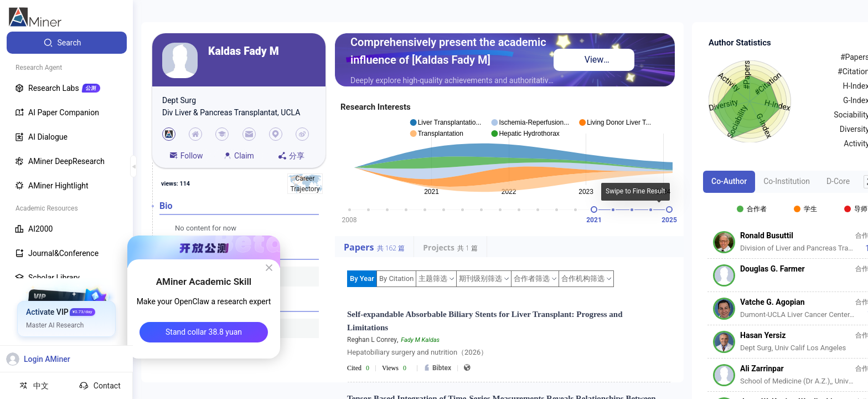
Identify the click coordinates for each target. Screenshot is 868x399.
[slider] (594, 209)
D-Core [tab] (838, 181)
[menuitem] (67, 43)
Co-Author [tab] (729, 181)
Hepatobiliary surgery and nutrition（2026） (417, 352)
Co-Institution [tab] (787, 181)
